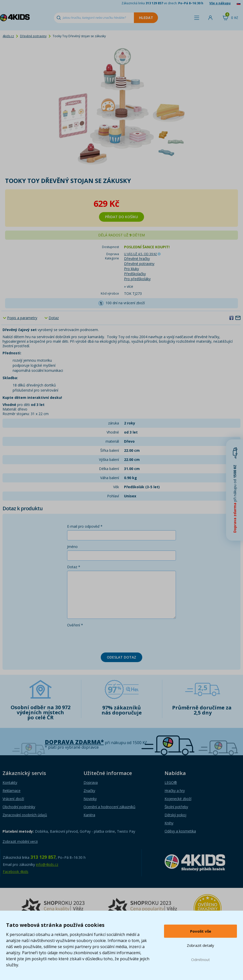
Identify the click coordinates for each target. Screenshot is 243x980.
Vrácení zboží (13, 799)
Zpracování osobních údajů (25, 815)
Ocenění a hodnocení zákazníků (109, 807)
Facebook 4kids (16, 872)
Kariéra (89, 815)
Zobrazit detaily (200, 945)
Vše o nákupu (220, 3)
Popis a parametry (22, 318)
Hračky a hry (175, 791)
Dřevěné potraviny (33, 36)
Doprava (91, 782)
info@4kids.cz (47, 864)
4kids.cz (8, 36)
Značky (89, 791)
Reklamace (12, 791)
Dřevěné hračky (137, 259)
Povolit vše (201, 931)
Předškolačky (135, 274)
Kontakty (10, 782)
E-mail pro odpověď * (85, 526)
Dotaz (54, 318)
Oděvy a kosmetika (180, 831)
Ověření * (75, 625)
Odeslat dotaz (121, 657)
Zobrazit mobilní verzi (20, 841)
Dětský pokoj (175, 815)
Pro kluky (131, 269)
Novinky (90, 799)
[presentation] (106, 639)
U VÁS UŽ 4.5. (140, 254)
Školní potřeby (176, 807)
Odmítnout (200, 959)
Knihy (169, 823)
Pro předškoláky (137, 279)
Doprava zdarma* (74, 742)
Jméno (72, 547)
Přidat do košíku (121, 217)
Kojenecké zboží (178, 799)
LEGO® (171, 782)
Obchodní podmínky (19, 807)
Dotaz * (74, 567)
